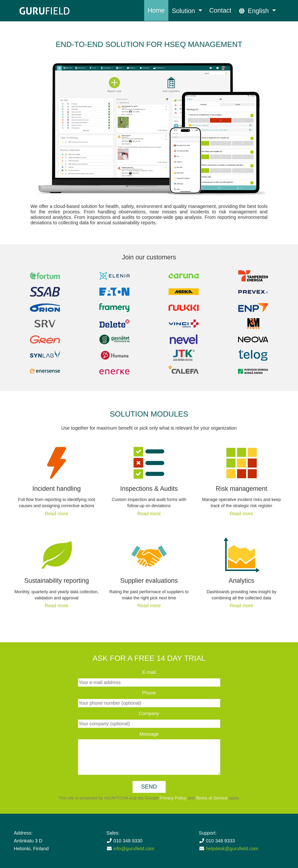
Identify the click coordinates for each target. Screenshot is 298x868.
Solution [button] (184, 11)
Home (156, 10)
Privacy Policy (173, 798)
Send (149, 787)
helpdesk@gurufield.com (232, 849)
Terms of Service (212, 798)
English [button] (255, 11)
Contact (220, 10)
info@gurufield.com (134, 849)
